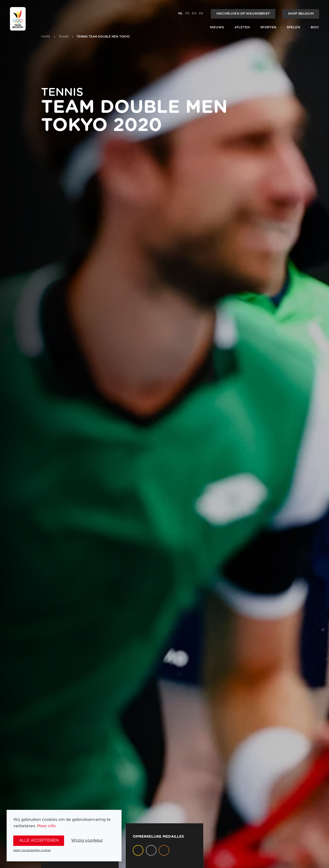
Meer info (47, 826)
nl (181, 13)
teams (64, 37)
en (194, 13)
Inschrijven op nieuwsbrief (243, 14)
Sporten (268, 27)
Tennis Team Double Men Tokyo (103, 37)
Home (46, 37)
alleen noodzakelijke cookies (32, 850)
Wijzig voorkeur (87, 840)
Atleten (242, 27)
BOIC (315, 27)
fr (187, 13)
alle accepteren (39, 840)
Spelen (293, 27)
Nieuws (217, 27)
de (201, 13)
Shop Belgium (301, 14)
